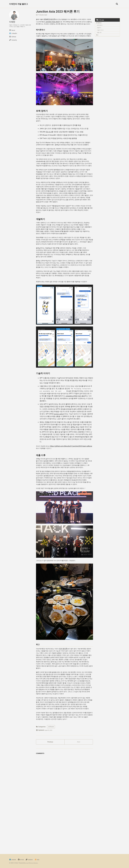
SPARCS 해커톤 (50, 19)
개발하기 (99, 28)
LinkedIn (13, 860)
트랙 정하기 (100, 26)
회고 (98, 36)
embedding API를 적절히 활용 (77, 442)
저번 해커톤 (66, 708)
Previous (50, 819)
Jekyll (28, 863)
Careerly (34, 860)
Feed (43, 860)
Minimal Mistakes (36, 863)
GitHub (23, 860)
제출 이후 (99, 33)
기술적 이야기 (100, 31)
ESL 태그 (49, 142)
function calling (59, 460)
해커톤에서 (99, 23)
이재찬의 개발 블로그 (18, 4)
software (51, 803)
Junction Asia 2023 (59, 22)
